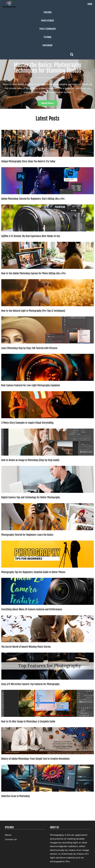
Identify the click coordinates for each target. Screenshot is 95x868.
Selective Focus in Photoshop (15, 796)
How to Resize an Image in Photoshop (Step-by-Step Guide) (30, 460)
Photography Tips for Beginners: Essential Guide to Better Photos (33, 572)
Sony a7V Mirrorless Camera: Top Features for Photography (30, 684)
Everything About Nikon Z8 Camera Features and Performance (32, 609)
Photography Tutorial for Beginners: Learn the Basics (27, 535)
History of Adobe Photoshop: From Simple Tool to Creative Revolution (35, 759)
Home (90, 4)
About (8, 835)
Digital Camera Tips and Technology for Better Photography (31, 497)
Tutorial (48, 37)
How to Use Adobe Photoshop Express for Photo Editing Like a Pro (33, 273)
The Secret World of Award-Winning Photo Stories (26, 647)
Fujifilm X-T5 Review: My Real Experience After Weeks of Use (31, 236)
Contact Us (11, 839)
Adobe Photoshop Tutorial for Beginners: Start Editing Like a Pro (33, 199)
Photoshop (47, 45)
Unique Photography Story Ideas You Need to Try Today (28, 161)
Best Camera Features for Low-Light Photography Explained (30, 385)
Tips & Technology (48, 29)
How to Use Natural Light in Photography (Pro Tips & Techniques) (33, 311)
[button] (48, 103)
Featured (48, 12)
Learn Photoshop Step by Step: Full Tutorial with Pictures (29, 348)
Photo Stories (47, 21)
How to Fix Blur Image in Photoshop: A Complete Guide (28, 721)
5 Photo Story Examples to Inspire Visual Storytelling (27, 423)
